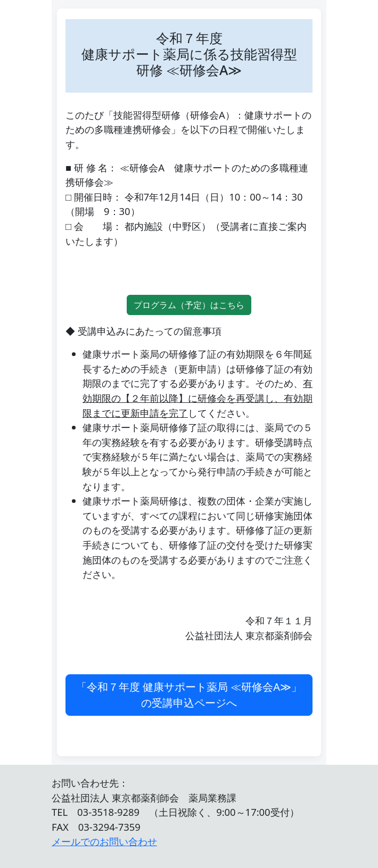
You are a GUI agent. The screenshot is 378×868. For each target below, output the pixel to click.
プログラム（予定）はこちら (189, 305)
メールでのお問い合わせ (104, 841)
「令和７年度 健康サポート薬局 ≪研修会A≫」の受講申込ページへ (189, 695)
